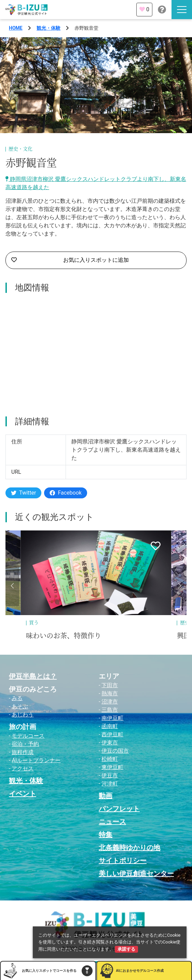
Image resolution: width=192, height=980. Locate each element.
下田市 (110, 685)
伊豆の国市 (115, 751)
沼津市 (110, 702)
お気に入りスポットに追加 (70, 260)
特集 (106, 835)
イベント (23, 794)
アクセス (23, 769)
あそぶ (20, 706)
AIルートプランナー (36, 760)
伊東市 (110, 743)
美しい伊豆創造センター (136, 874)
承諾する (126, 949)
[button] (12, 586)
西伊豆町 (112, 734)
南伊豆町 (112, 718)
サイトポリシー (123, 861)
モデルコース (28, 736)
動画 (106, 796)
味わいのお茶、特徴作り (64, 636)
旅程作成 (23, 752)
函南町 (110, 726)
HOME (16, 28)
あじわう (23, 715)
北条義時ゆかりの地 (129, 848)
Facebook (65, 493)
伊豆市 (110, 775)
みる (17, 698)
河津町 (110, 784)
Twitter (23, 493)
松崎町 (110, 759)
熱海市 (110, 693)
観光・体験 (49, 28)
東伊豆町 (112, 767)
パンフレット (119, 809)
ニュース (112, 822)
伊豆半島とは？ (33, 676)
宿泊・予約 (25, 744)
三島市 (110, 710)
